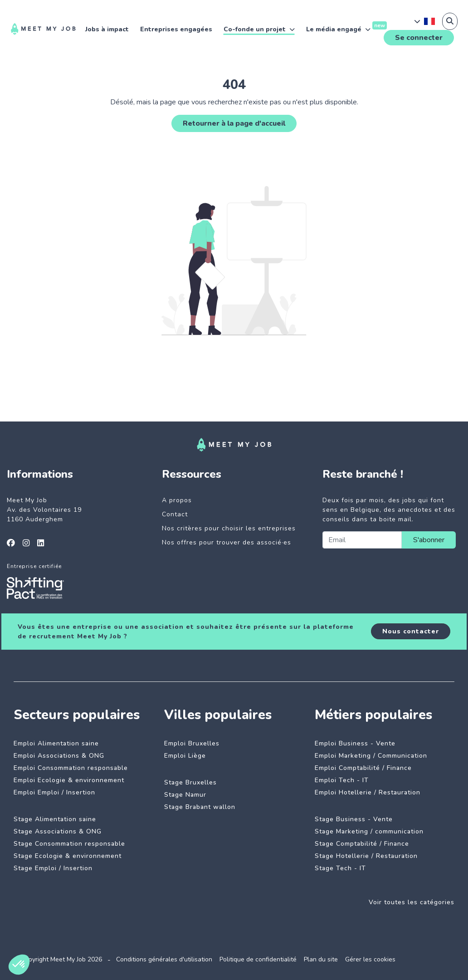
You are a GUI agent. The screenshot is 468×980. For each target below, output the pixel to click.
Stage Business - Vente (354, 819)
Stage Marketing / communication (369, 831)
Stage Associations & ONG (58, 831)
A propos (177, 500)
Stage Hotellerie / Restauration (366, 856)
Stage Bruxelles (190, 782)
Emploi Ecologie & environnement (69, 780)
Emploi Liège (185, 756)
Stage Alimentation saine (55, 819)
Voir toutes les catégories (412, 902)
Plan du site (321, 959)
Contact (175, 514)
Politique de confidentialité (258, 959)
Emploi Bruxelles (192, 743)
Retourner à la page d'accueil (234, 123)
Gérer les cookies (370, 959)
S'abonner (429, 540)
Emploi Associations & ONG (59, 756)
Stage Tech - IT (340, 868)
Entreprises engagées (176, 29)
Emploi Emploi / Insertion (54, 792)
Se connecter (419, 38)
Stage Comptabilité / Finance (362, 844)
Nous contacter (411, 631)
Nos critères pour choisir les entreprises (229, 528)
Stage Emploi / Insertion (53, 868)
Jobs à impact (107, 29)
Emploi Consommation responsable (71, 768)
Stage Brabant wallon (200, 807)
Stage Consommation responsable (69, 844)
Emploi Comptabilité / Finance (363, 768)
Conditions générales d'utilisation (164, 959)
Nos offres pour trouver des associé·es (227, 542)
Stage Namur (185, 795)
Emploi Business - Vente (355, 743)
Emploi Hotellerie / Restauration (368, 792)
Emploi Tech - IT (342, 780)
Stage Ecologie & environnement (68, 856)
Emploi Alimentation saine (56, 743)
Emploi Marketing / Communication (371, 756)
